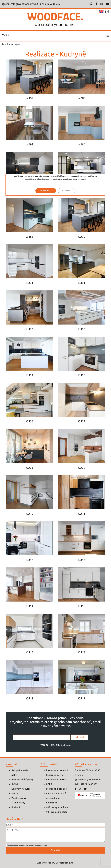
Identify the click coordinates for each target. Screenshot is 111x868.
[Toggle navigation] (5, 36)
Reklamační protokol (57, 770)
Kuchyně (16, 807)
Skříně (15, 784)
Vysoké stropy (19, 798)
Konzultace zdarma (56, 780)
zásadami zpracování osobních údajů (33, 845)
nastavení (82, 179)
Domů (5, 44)
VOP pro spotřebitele (57, 807)
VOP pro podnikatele (57, 812)
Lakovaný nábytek (21, 789)
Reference (52, 803)
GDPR (49, 784)
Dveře (15, 793)
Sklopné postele (20, 770)
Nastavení (67, 191)
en (104, 12)
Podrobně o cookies (56, 789)
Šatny (14, 775)
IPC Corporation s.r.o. (63, 863)
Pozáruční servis (55, 775)
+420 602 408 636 (49, 4)
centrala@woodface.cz (19, 4)
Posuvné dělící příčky (22, 780)
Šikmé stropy (18, 803)
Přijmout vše (46, 191)
